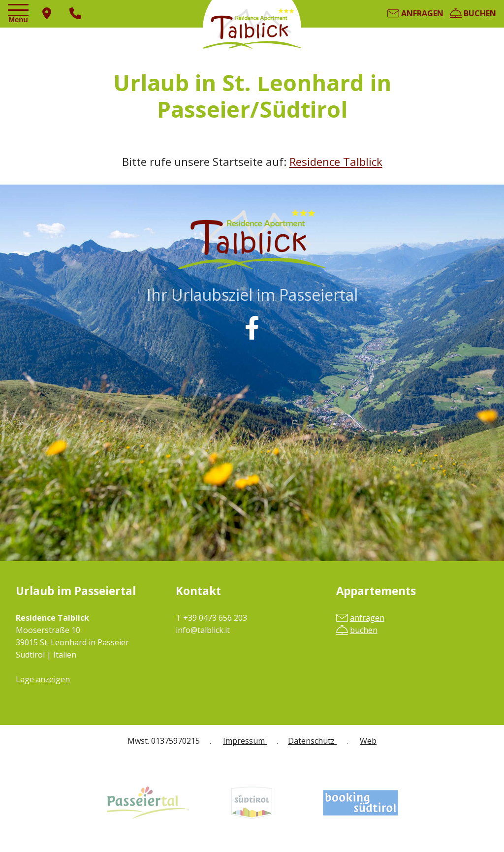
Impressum (245, 741)
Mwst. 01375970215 (164, 741)
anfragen (415, 13)
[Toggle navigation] (20, 14)
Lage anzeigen (43, 679)
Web (368, 741)
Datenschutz (312, 741)
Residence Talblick (336, 161)
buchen (473, 13)
